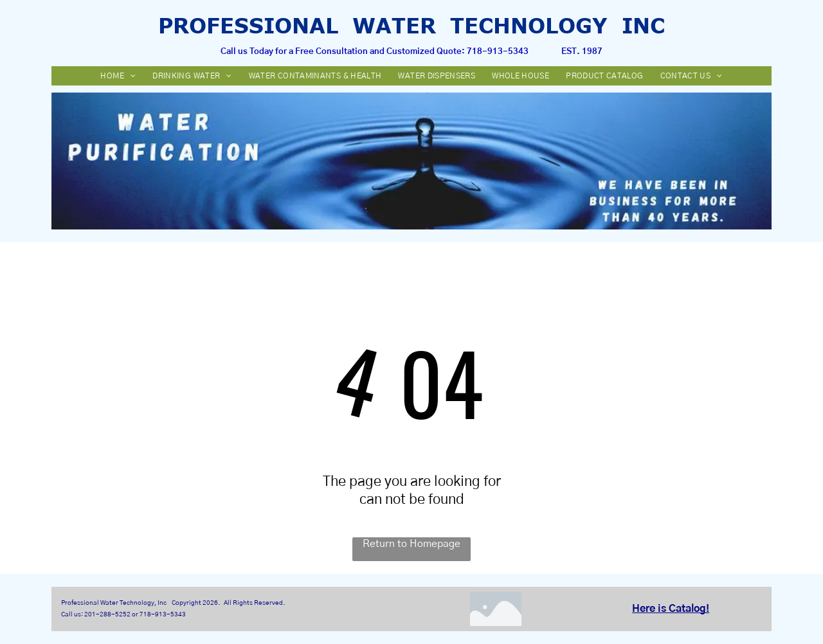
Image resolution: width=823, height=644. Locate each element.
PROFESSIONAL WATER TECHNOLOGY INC (411, 25)
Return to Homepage (411, 544)
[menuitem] (119, 76)
